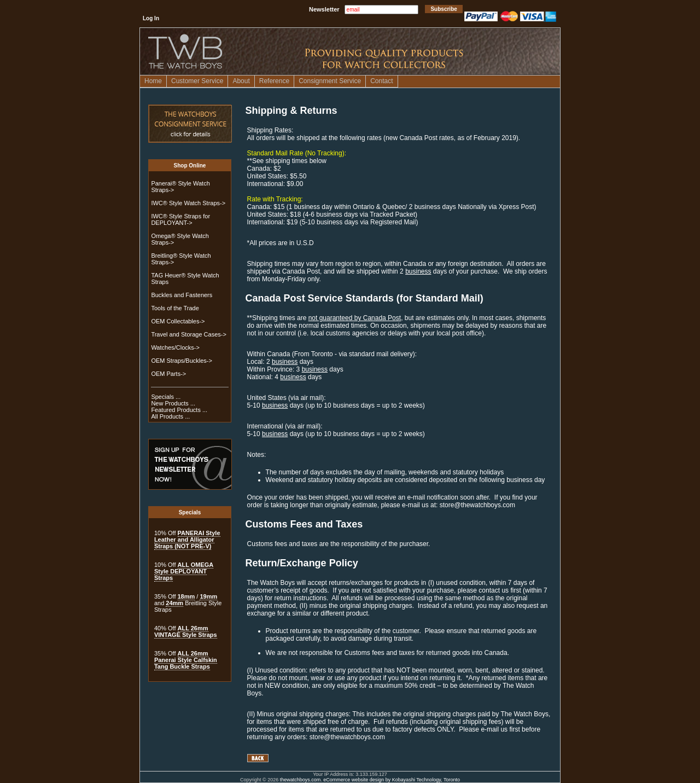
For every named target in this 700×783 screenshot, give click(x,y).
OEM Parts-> (168, 374)
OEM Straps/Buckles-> (182, 361)
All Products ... (170, 416)
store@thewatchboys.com (477, 505)
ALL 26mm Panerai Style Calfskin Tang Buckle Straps (186, 660)
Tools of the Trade (175, 308)
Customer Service (197, 81)
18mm (186, 596)
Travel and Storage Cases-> (188, 334)
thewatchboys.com (301, 780)
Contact (381, 81)
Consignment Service (330, 81)
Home (153, 81)
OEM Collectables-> (178, 321)
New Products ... (173, 403)
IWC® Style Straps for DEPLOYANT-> (180, 219)
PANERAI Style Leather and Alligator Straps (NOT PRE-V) (187, 540)
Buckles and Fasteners (182, 295)
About (241, 81)
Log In (151, 18)
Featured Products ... (179, 410)
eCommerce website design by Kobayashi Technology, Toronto (392, 780)
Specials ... (166, 397)
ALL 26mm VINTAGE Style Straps (186, 631)
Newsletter (324, 9)
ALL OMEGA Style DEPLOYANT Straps (184, 571)
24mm (174, 603)
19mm (208, 596)
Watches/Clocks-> (175, 347)
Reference (274, 81)
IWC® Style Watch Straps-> (188, 203)
